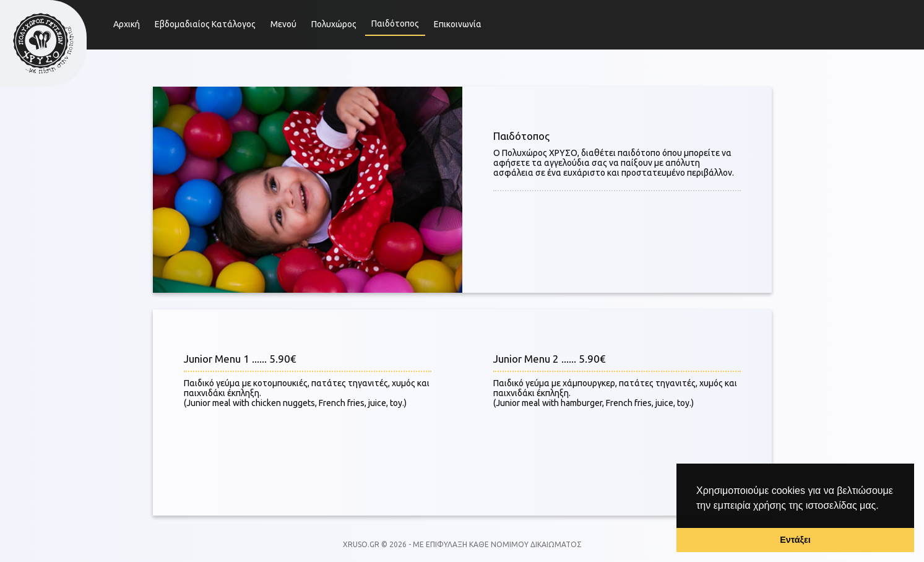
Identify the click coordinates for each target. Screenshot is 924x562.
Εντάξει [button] (795, 540)
